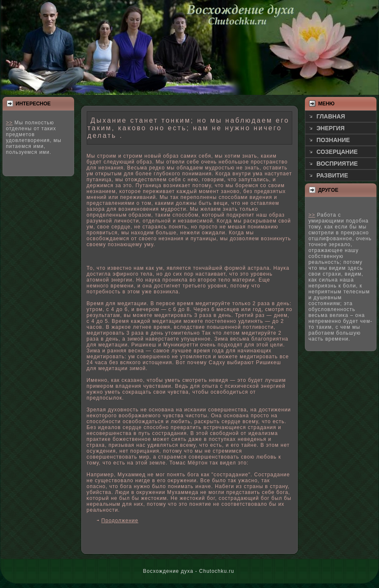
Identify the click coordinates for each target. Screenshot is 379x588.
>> (9, 123)
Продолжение (120, 521)
